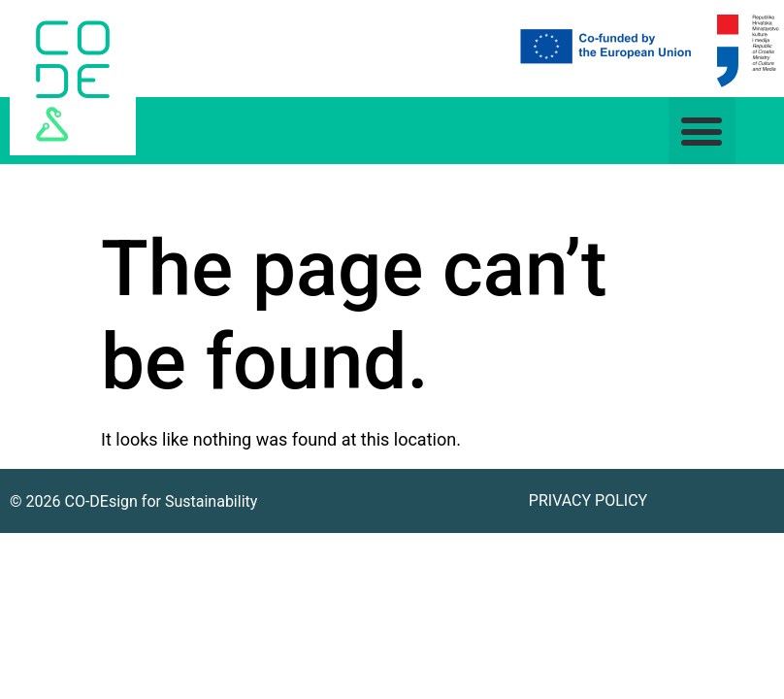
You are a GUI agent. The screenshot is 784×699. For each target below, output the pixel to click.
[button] (702, 131)
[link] (73, 78)
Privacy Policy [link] (588, 500)
